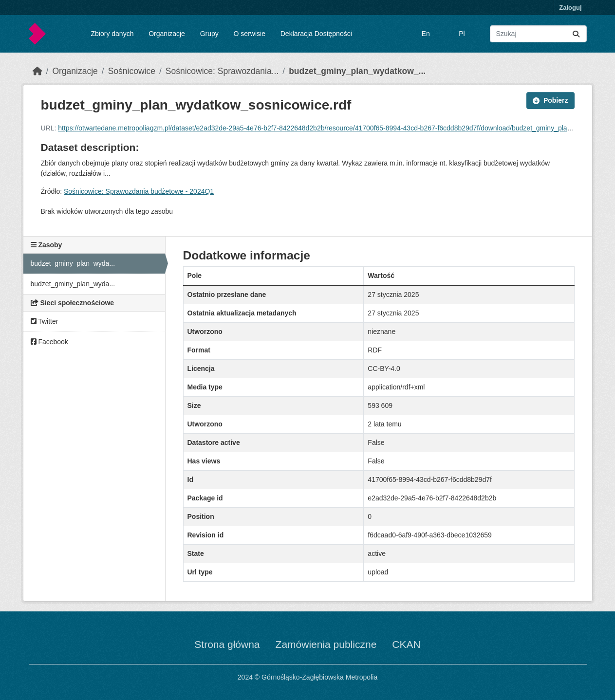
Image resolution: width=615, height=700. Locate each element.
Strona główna (227, 644)
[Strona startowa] (37, 71)
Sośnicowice (132, 71)
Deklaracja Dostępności (316, 34)
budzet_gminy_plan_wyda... (73, 263)
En (426, 34)
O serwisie (250, 34)
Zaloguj (570, 8)
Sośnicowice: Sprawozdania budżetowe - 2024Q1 (139, 191)
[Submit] (576, 34)
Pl (462, 34)
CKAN (406, 644)
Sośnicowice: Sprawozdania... (222, 71)
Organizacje (167, 34)
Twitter (45, 321)
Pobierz (550, 100)
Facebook (49, 342)
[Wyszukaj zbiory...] (538, 34)
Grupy (209, 34)
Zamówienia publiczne (326, 644)
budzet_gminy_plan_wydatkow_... (357, 71)
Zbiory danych (112, 34)
